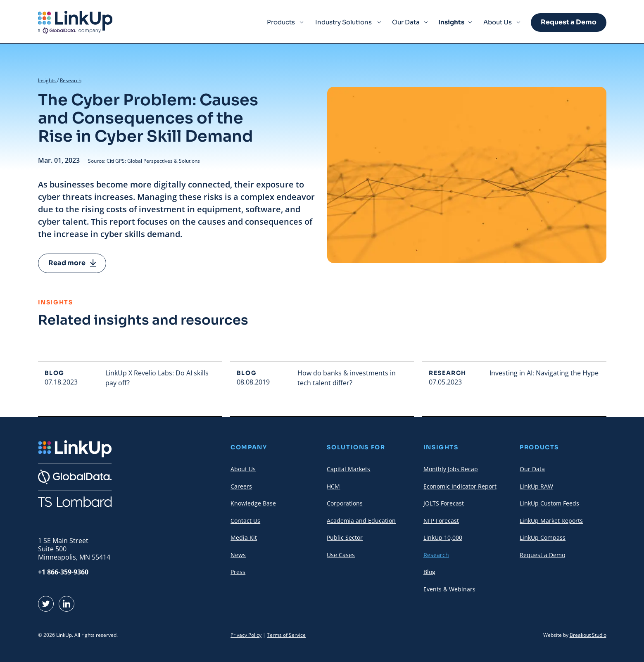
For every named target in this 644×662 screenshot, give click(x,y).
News (238, 555)
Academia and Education (361, 521)
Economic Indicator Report (460, 486)
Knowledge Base (253, 503)
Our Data (406, 22)
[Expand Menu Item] (302, 22)
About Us (498, 22)
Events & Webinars (449, 589)
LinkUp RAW (536, 486)
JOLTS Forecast (444, 503)
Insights (451, 22)
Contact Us (245, 521)
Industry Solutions (343, 22)
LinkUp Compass (543, 537)
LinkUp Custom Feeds (549, 503)
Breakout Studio (588, 635)
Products (281, 22)
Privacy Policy (246, 635)
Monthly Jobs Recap (451, 469)
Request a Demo (569, 22)
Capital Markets (348, 469)
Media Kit (244, 537)
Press (238, 572)
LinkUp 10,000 (443, 537)
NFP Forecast (441, 521)
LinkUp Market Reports (551, 521)
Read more (72, 263)
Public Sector (345, 537)
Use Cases (341, 555)
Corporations (345, 503)
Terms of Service (286, 635)
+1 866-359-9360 (63, 572)
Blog (429, 572)
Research (71, 80)
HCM (333, 486)
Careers (241, 486)
